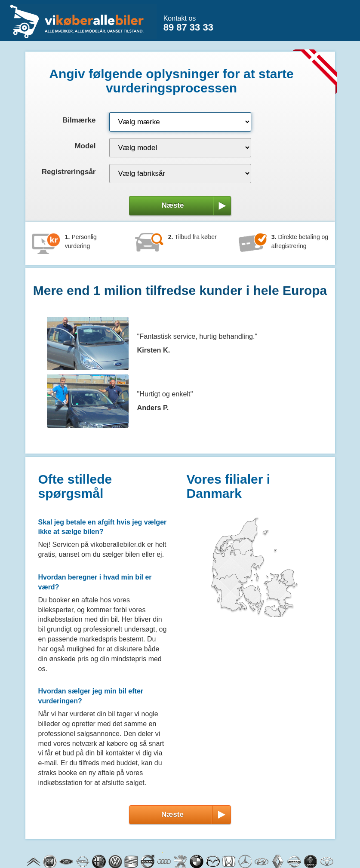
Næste (194, 205)
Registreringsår (69, 172)
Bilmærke (79, 120)
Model (85, 146)
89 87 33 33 (188, 28)
